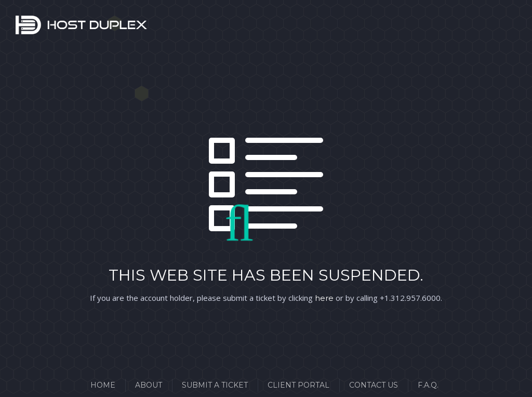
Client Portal (298, 385)
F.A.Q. (428, 385)
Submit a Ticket (215, 385)
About (149, 385)
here (324, 298)
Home (103, 385)
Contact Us (374, 385)
